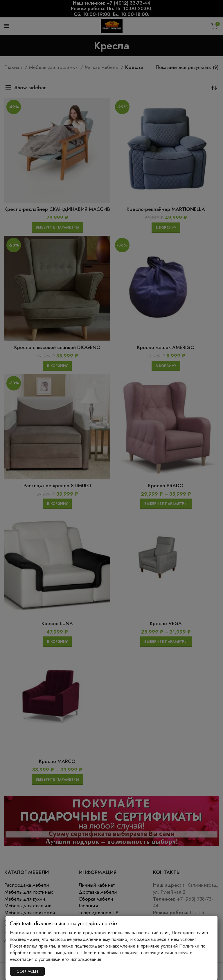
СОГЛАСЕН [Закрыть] (27, 971)
